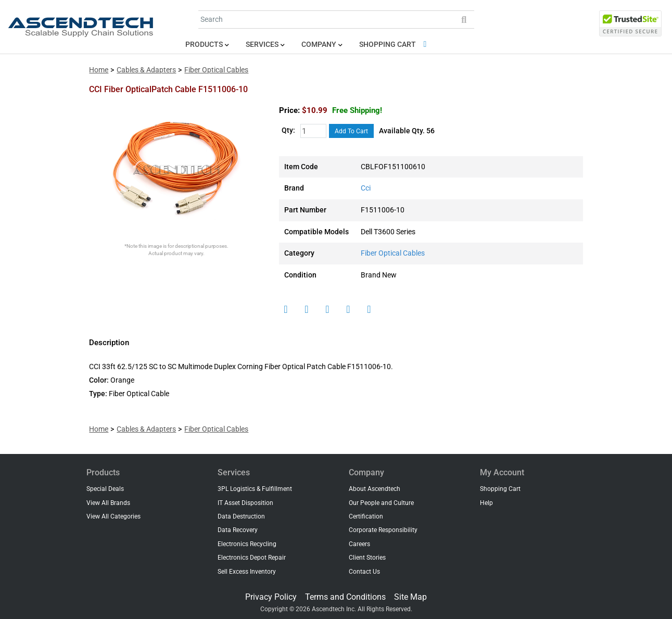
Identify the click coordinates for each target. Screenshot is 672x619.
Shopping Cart (395, 45)
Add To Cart (351, 131)
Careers (359, 544)
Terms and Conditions (345, 597)
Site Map (410, 597)
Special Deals (105, 489)
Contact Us (364, 572)
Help (486, 503)
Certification (366, 516)
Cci (366, 188)
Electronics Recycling (247, 544)
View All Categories (113, 516)
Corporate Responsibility (383, 530)
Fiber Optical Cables (216, 70)
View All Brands (108, 503)
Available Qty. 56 (407, 131)
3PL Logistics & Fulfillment (255, 489)
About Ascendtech (375, 489)
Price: (289, 110)
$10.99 (342, 110)
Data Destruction (241, 516)
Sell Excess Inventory (247, 572)
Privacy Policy (271, 597)
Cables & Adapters (146, 70)
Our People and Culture (381, 503)
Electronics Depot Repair (252, 558)
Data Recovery (238, 530)
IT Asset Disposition (245, 503)
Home (99, 70)
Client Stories (367, 558)
